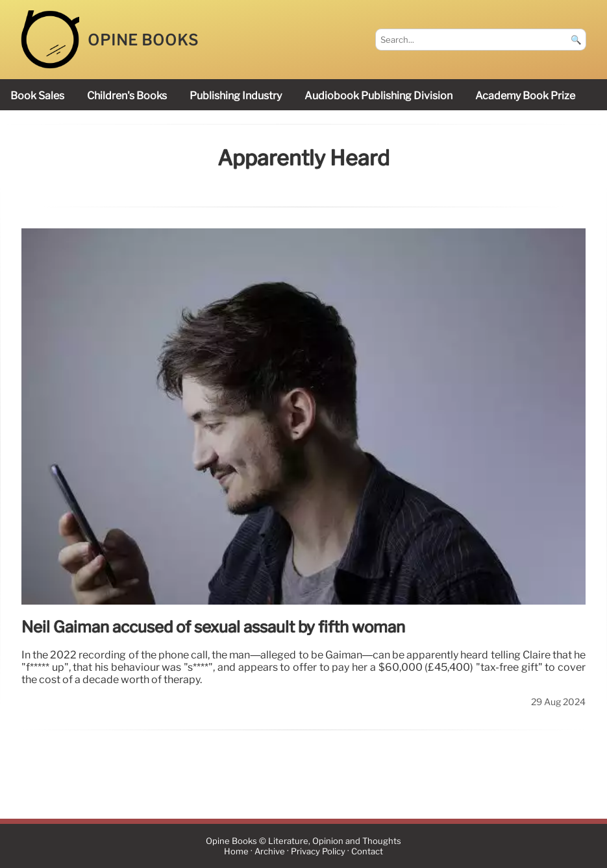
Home (236, 851)
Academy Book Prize (525, 96)
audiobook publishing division (378, 96)
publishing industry (236, 96)
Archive (270, 851)
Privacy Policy (318, 851)
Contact (367, 851)
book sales (37, 96)
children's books (127, 96)
